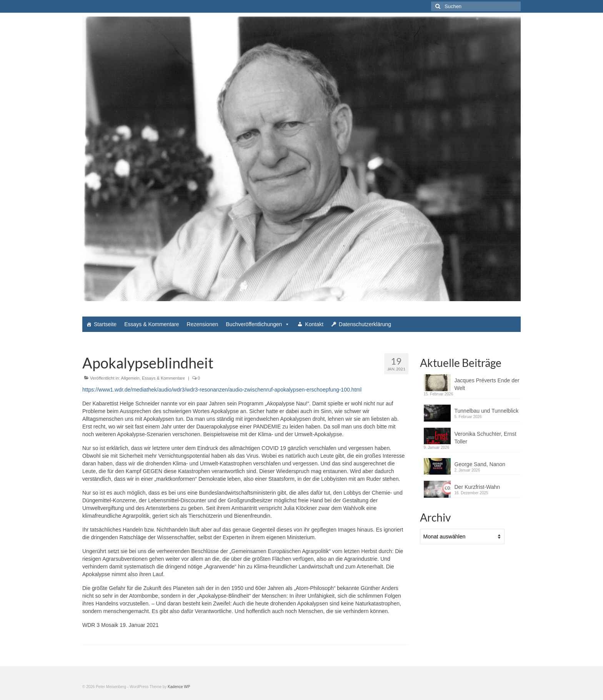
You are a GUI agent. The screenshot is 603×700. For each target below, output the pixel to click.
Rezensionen (203, 324)
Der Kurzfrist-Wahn (477, 487)
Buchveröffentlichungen (258, 324)
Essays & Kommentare (152, 324)
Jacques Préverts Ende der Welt (487, 384)
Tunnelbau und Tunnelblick (487, 411)
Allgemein (130, 378)
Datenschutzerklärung (365, 324)
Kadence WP (179, 687)
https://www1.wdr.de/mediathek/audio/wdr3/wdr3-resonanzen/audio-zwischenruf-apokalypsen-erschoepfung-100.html (222, 390)
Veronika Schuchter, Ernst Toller (486, 438)
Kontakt (314, 324)
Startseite (105, 324)
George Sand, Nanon (480, 464)
